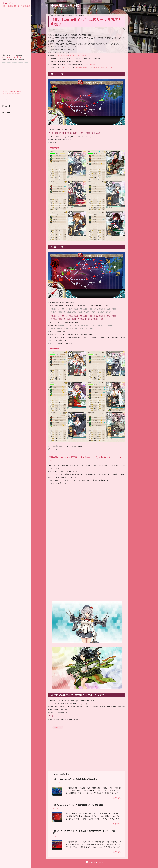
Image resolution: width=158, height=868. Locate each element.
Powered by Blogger (95, 862)
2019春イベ (58, 727)
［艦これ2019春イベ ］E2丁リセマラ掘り (71, 56)
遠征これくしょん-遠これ (12, 57)
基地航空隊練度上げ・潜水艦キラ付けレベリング (94, 67)
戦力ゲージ (67, 67)
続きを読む (117, 798)
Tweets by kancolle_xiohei (11, 91)
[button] (124, 29)
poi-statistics (90, 64)
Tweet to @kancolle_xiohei (12, 93)
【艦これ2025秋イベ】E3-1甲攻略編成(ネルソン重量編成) (78, 805)
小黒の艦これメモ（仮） (66, 5)
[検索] (142, 6)
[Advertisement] (136, 47)
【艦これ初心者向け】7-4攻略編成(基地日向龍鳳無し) (76, 779)
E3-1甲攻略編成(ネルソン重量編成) (17, 6)
